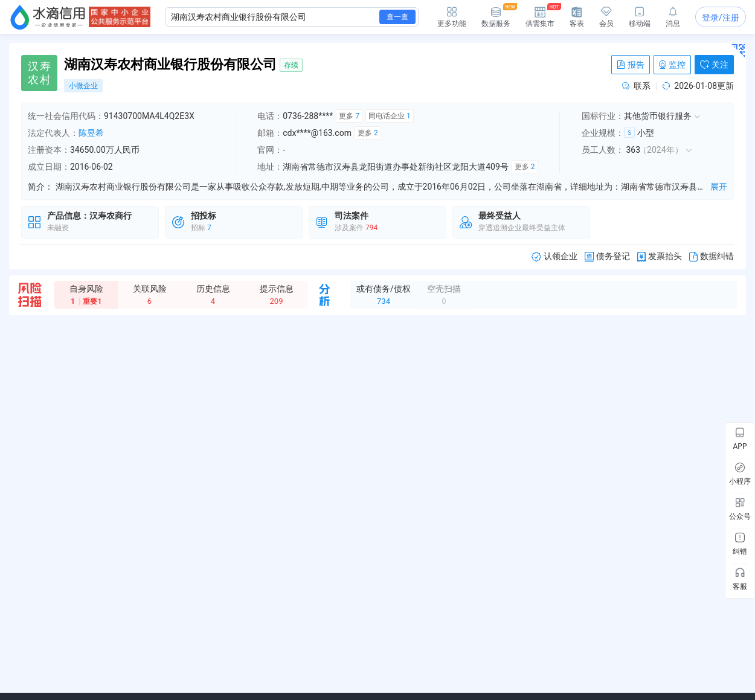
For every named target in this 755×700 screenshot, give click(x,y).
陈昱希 (91, 133)
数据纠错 (712, 256)
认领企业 (554, 256)
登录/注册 (721, 18)
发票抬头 (660, 256)
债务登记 (607, 256)
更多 (349, 116)
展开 (719, 187)
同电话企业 (390, 116)
